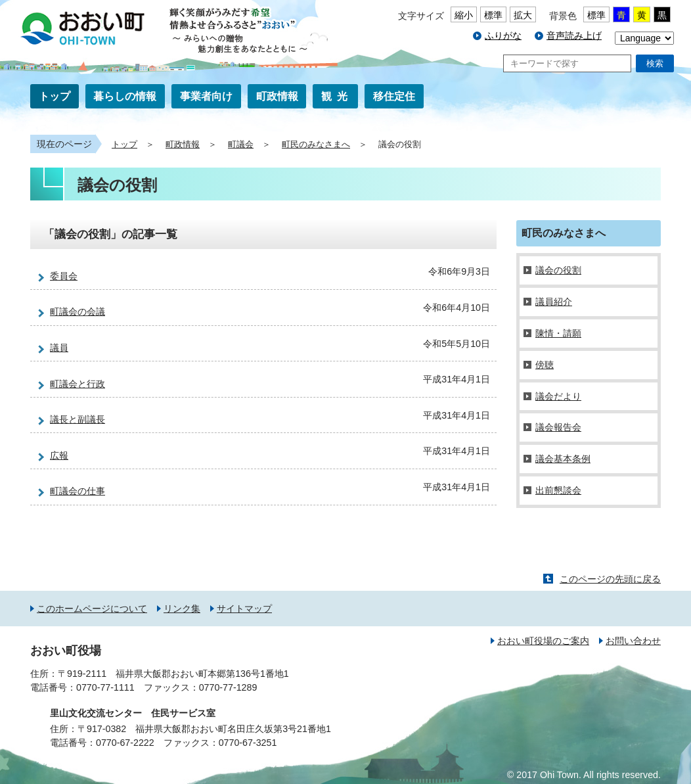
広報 (59, 455)
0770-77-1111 (105, 687)
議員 (59, 348)
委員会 (64, 276)
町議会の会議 (78, 311)
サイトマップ (244, 609)
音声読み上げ (574, 35)
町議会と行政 (78, 384)
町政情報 (277, 96)
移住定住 (394, 96)
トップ (55, 96)
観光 (337, 96)
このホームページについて (92, 609)
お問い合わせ (633, 641)
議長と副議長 (78, 419)
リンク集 (182, 609)
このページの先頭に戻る (610, 579)
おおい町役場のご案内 (543, 641)
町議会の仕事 (78, 491)
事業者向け (206, 96)
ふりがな (503, 35)
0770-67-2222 (125, 743)
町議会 (241, 145)
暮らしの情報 (125, 96)
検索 (655, 63)
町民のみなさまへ (316, 145)
